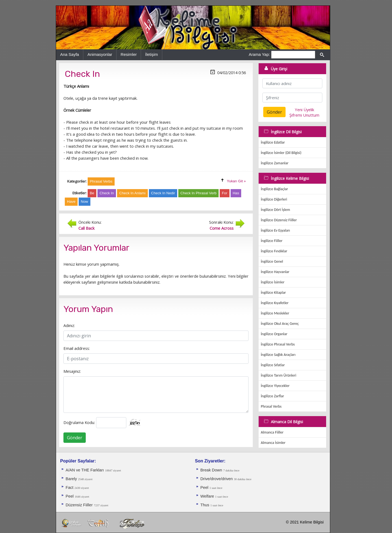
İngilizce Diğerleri (274, 199)
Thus (205, 505)
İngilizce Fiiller (272, 241)
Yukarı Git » (236, 181)
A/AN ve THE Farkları (85, 470)
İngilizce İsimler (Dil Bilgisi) (281, 153)
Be (92, 193)
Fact (70, 487)
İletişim (151, 54)
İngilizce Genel (272, 261)
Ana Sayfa (70, 54)
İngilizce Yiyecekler (275, 386)
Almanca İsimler (273, 443)
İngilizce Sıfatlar (273, 365)
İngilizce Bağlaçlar (274, 189)
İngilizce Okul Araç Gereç (280, 324)
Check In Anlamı (132, 193)
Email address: (77, 348)
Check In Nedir (163, 193)
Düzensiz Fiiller (79, 505)
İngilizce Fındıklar (274, 251)
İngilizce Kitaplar (273, 293)
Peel (70, 496)
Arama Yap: (259, 54)
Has (236, 193)
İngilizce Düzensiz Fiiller (279, 220)
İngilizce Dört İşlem (275, 210)
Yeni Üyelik (304, 110)
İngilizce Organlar (274, 334)
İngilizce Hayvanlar (275, 272)
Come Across (222, 228)
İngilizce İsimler (273, 282)
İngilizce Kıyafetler (275, 303)
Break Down (211, 470)
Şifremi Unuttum (304, 115)
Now (85, 202)
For (225, 193)
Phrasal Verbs (271, 406)
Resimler (129, 54)
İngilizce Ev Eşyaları (275, 230)
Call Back (86, 228)
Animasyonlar (100, 54)
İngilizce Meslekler (275, 313)
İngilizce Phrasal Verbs (278, 344)
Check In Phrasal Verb (199, 193)
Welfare (208, 496)
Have (71, 202)
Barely (72, 479)
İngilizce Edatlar (273, 142)
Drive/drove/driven (217, 479)
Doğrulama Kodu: (79, 422)
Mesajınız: (72, 371)
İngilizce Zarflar (272, 396)
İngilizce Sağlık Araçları (278, 355)
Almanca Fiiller (272, 432)
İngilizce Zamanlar (275, 163)
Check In (107, 193)
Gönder (75, 438)
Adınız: (69, 325)
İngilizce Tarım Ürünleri (278, 375)
